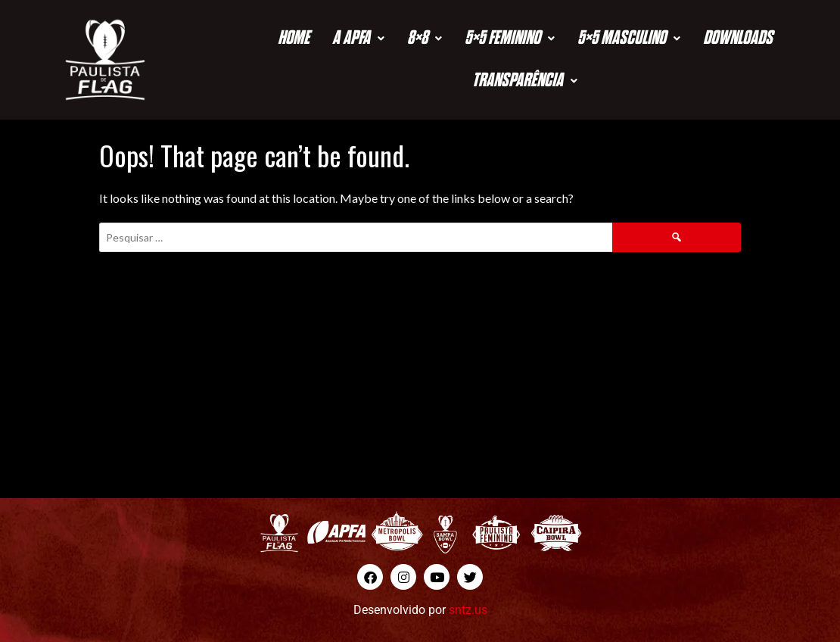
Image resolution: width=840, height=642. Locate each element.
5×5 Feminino (510, 38)
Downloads (738, 38)
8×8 (425, 38)
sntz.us (468, 610)
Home (294, 38)
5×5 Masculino (629, 38)
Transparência (525, 81)
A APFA (358, 38)
